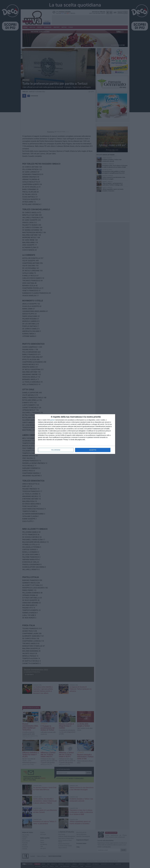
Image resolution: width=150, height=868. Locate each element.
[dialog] (75, 434)
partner (52, 420)
